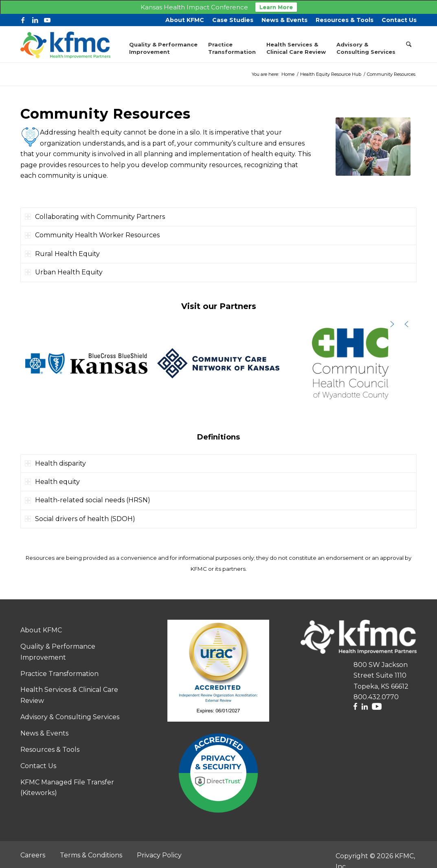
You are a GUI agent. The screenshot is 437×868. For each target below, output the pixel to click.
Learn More (276, 7)
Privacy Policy (159, 854)
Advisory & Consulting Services (70, 716)
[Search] (409, 44)
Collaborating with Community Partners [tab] (95, 216)
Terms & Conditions (91, 854)
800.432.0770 (376, 696)
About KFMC (185, 19)
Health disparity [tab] (55, 463)
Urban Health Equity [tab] (64, 271)
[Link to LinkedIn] (35, 19)
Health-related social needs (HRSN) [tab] (88, 499)
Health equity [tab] (52, 481)
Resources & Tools (345, 19)
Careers (33, 854)
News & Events (284, 19)
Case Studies (233, 19)
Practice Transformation (59, 673)
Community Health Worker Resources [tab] (92, 234)
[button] (86, 363)
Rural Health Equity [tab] (62, 253)
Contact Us (399, 19)
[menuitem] (185, 19)
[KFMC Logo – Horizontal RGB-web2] (65, 44)
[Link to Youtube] (47, 19)
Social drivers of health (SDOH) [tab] (80, 518)
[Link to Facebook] (23, 19)
